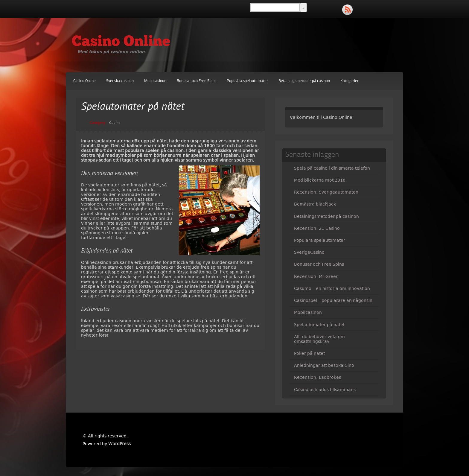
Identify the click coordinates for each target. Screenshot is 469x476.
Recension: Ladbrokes (318, 377)
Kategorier (350, 81)
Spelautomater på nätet (319, 325)
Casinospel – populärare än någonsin (333, 300)
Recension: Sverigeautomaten (326, 192)
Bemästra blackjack (315, 204)
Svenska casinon (120, 81)
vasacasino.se (125, 296)
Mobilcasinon (155, 81)
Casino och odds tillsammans (325, 390)
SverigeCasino (309, 252)
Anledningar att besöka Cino (324, 365)
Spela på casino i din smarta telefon (332, 168)
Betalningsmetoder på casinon (304, 81)
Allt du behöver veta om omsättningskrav (319, 339)
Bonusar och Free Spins (197, 81)
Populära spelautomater (247, 81)
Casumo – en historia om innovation (332, 288)
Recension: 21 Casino (317, 228)
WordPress (119, 444)
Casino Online (121, 42)
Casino (115, 123)
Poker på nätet (309, 353)
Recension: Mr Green (316, 276)
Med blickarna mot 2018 (320, 180)
